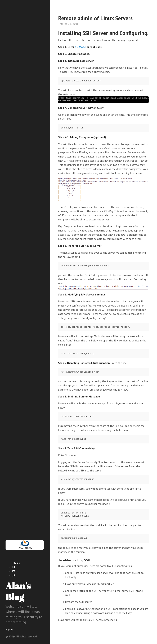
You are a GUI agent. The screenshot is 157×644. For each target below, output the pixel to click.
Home (9, 629)
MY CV (16, 563)
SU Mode (80, 47)
